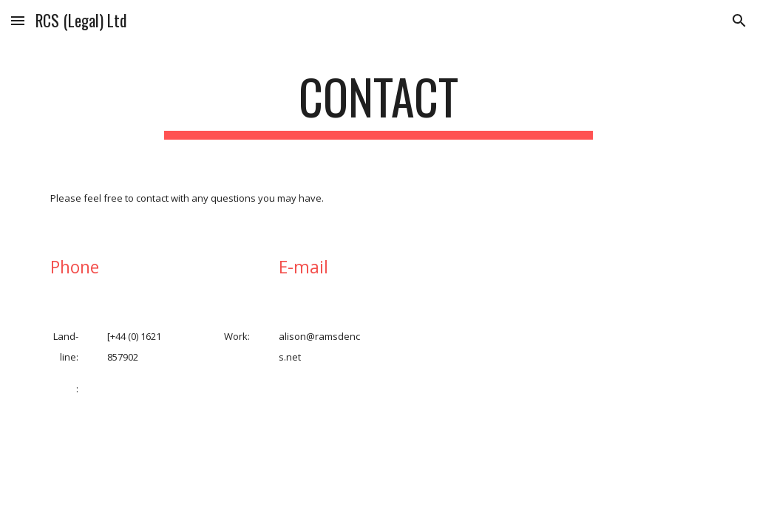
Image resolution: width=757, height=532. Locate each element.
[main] (378, 104)
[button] (18, 20)
